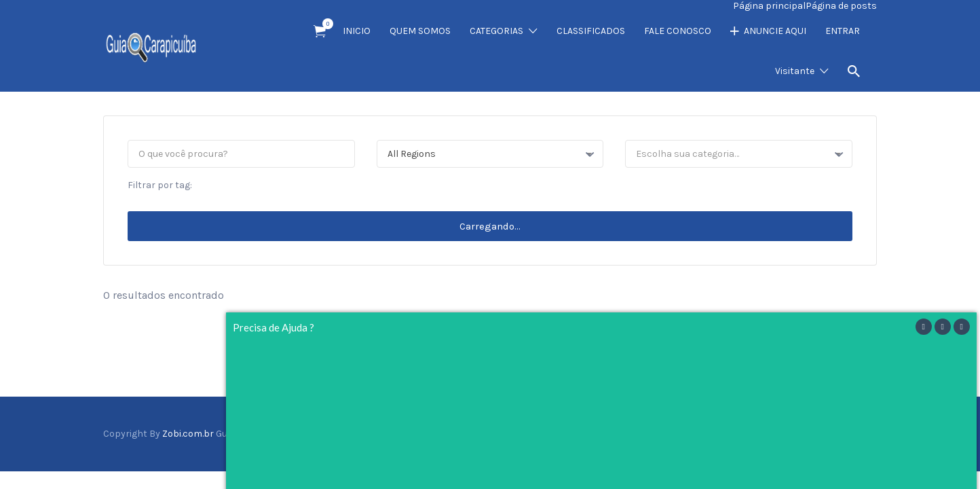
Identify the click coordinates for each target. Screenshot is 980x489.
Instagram (848, 433)
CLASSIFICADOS (591, 31)
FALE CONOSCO (678, 31)
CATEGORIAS (496, 31)
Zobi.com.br (188, 434)
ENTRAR (843, 31)
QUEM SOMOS (420, 31)
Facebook (806, 433)
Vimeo (870, 433)
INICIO (357, 31)
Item (324, 24)
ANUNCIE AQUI (775, 31)
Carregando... (490, 226)
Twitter (825, 433)
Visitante (795, 71)
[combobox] (490, 154)
